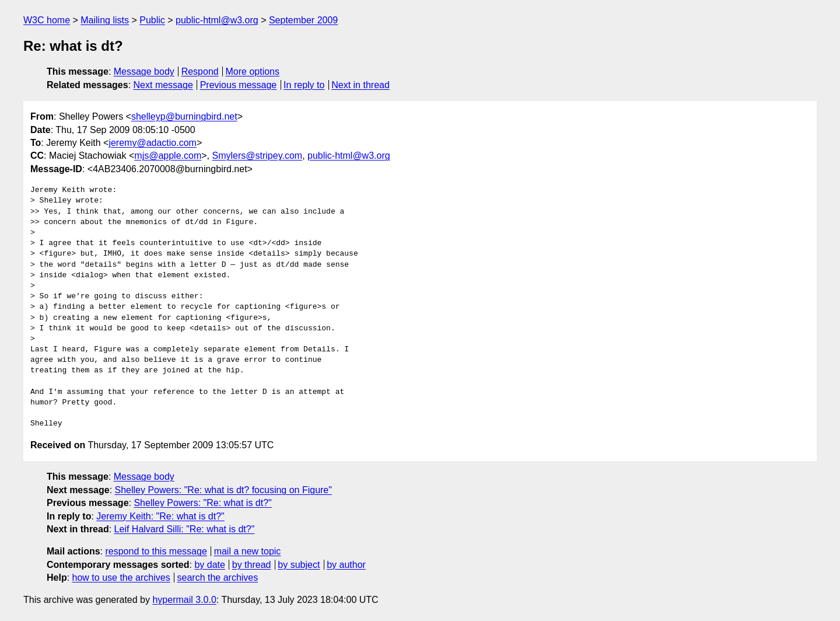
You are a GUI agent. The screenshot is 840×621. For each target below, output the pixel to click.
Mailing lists (105, 20)
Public (152, 20)
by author (346, 565)
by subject (299, 565)
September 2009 (303, 20)
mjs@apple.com (168, 156)
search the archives (218, 578)
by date (209, 565)
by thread (252, 565)
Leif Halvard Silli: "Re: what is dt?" (185, 529)
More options (253, 71)
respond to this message (156, 551)
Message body (144, 71)
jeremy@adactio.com (153, 143)
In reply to (304, 85)
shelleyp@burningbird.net (184, 116)
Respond (200, 71)
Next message (163, 85)
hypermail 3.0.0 (184, 600)
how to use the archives (121, 578)
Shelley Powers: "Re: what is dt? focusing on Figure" (223, 490)
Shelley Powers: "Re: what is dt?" (202, 503)
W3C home (47, 20)
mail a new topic (248, 551)
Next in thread (360, 85)
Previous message (239, 85)
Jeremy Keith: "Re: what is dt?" (160, 516)
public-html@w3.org (217, 20)
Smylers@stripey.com (257, 156)
